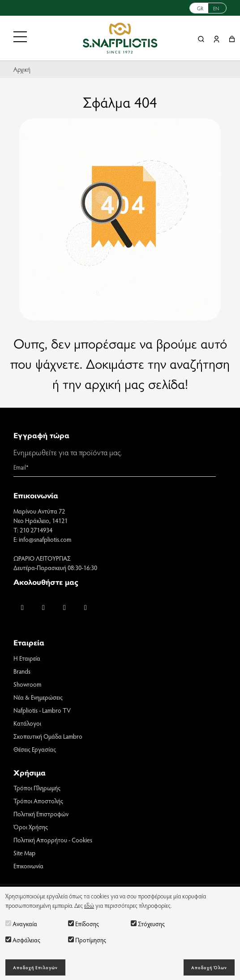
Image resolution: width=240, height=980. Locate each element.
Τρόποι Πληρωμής (37, 788)
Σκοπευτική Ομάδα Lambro (48, 736)
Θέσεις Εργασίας (35, 749)
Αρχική (22, 69)
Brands (22, 671)
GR (200, 8)
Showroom (27, 684)
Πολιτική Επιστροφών (41, 814)
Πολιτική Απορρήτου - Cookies (53, 840)
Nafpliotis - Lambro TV (42, 710)
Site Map (24, 853)
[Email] (115, 467)
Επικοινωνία (28, 866)
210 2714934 (36, 530)
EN (216, 8)
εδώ (89, 905)
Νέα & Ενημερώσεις (38, 697)
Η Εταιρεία (27, 658)
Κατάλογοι (27, 723)
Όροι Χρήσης (31, 827)
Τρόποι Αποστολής (38, 801)
